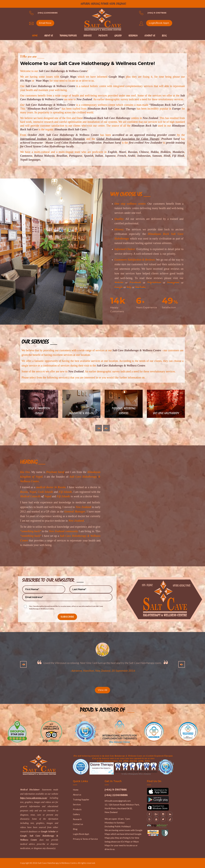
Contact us (78, 824)
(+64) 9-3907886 (157, 13)
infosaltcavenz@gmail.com (118, 801)
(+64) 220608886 (48, 13)
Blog (164, 36)
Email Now (45, 23)
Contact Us (150, 36)
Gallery (118, 36)
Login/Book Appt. (159, 23)
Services (88, 36)
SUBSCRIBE (67, 617)
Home (35, 36)
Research (133, 36)
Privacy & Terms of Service (85, 839)
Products (103, 36)
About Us (49, 36)
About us (77, 795)
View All (102, 690)
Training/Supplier (68, 36)
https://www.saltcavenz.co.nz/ (34, 798)
